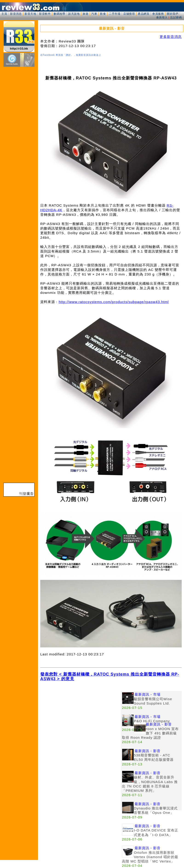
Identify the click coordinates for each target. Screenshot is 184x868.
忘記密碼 (176, 17)
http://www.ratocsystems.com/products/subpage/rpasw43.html (114, 302)
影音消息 (16, 14)
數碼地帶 (59, 14)
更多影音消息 (171, 37)
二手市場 (115, 14)
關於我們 (172, 14)
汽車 (94, 14)
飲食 (103, 14)
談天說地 (74, 14)
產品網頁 (144, 14)
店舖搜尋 (129, 14)
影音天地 (30, 14)
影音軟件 (45, 14)
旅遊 (85, 14)
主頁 (4, 14)
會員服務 (158, 14)
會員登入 (162, 17)
